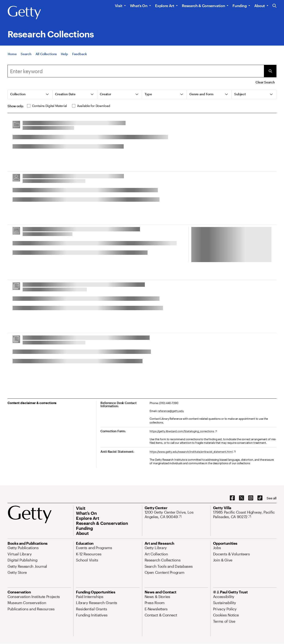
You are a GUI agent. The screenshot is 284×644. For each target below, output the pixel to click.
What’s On (139, 6)
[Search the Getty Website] (274, 6)
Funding (240, 6)
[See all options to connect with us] (272, 498)
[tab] (30, 94)
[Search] (26, 55)
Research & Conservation (204, 6)
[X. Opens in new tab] (242, 498)
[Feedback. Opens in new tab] (80, 55)
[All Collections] (46, 55)
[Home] (12, 55)
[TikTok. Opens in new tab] (260, 498)
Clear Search (265, 82)
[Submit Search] (270, 71)
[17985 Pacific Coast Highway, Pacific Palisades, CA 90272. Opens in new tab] (245, 515)
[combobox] (136, 71)
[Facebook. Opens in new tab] (232, 498)
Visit (119, 6)
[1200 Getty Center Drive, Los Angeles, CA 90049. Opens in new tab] (176, 515)
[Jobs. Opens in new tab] (217, 548)
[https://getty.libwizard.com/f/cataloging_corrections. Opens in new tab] (183, 431)
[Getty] (24, 13)
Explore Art (165, 6)
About (260, 6)
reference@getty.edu (171, 411)
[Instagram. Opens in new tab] (251, 498)
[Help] (64, 55)
